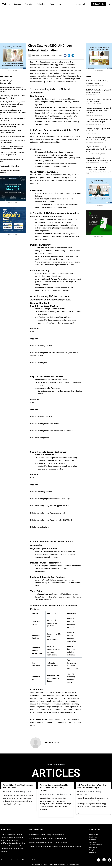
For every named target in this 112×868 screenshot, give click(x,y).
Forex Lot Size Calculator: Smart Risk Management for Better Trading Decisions (99, 110)
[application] (60, 4)
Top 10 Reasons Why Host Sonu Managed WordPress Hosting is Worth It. (13, 112)
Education (83, 792)
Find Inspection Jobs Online (9, 166)
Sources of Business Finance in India (12, 137)
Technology (39, 4)
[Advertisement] (56, 24)
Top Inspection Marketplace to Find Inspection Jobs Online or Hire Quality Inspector (13, 89)
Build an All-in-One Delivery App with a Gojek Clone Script (50, 838)
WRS (6, 4)
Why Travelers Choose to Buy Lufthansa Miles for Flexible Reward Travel (98, 149)
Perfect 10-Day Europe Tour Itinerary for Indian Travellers (49, 842)
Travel (49, 4)
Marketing (27, 4)
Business (17, 4)
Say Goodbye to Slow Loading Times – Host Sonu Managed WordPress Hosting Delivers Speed (12, 104)
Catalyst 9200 (74, 79)
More (58, 4)
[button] (98, 4)
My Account (82, 4)
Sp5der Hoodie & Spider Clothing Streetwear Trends (48, 835)
